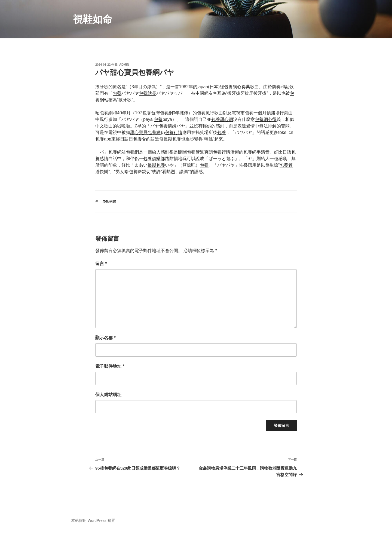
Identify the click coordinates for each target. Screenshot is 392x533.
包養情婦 (168, 126)
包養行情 (174, 132)
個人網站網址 (108, 395)
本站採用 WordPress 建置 (93, 520)
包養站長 (148, 93)
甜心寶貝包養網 (145, 132)
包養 (117, 93)
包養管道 (195, 152)
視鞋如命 (93, 19)
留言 (101, 264)
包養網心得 (235, 87)
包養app (103, 139)
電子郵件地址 (110, 366)
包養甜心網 (222, 119)
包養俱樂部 (154, 159)
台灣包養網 (162, 113)
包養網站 (117, 152)
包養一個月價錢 (260, 113)
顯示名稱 (105, 338)
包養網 (106, 113)
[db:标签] (110, 201)
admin (124, 65)
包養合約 (142, 139)
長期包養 (172, 139)
